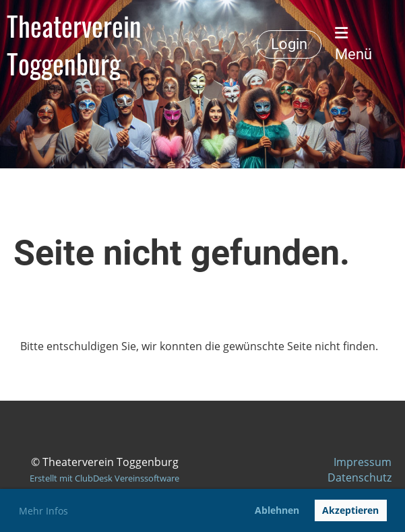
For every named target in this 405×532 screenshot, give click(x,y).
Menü (353, 44)
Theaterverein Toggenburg (74, 44)
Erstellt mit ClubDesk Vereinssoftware (104, 478)
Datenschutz (360, 477)
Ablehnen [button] (277, 510)
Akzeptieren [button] (350, 510)
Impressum (363, 462)
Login (289, 44)
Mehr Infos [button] (43, 511)
